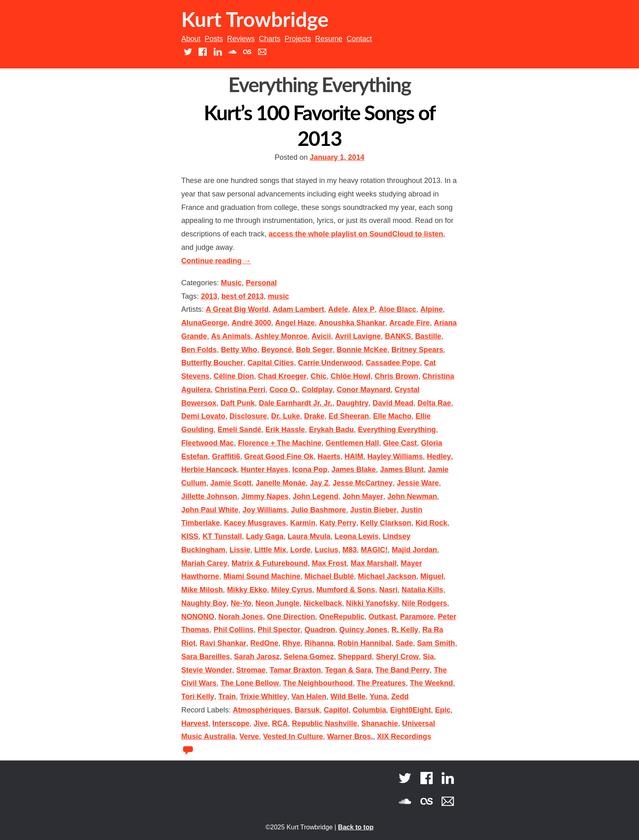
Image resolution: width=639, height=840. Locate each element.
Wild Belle (348, 697)
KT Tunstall (222, 536)
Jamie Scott (231, 483)
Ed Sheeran (349, 416)
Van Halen (309, 697)
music (279, 296)
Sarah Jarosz (257, 657)
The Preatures (381, 683)
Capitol (336, 710)
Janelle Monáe (281, 483)
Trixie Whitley (263, 697)
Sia (428, 657)
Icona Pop (310, 470)
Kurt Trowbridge (255, 19)
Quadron (320, 630)
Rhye (292, 643)
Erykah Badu (332, 430)
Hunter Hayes (265, 470)
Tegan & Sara (348, 670)
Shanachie (380, 723)
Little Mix (270, 550)
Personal (261, 283)
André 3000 (251, 323)
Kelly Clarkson (386, 523)
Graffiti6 (226, 456)
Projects (298, 39)
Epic (443, 710)
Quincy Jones (363, 630)
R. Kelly (405, 630)
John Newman (412, 496)
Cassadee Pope (393, 363)
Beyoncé (277, 350)
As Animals (231, 336)
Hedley (439, 456)
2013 (209, 296)
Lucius (327, 550)
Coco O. (284, 390)
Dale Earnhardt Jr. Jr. (296, 403)
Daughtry (353, 403)
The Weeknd (431, 683)
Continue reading (216, 261)
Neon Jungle (277, 603)
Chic (319, 376)
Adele (338, 309)
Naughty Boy (204, 603)
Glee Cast (400, 443)
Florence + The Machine (280, 443)
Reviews (241, 39)
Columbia (369, 710)
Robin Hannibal (365, 643)
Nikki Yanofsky (372, 603)
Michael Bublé (329, 576)
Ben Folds (199, 350)
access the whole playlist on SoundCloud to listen (356, 234)
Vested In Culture (293, 736)
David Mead (393, 403)
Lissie (240, 550)
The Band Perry (403, 670)
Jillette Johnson (209, 496)
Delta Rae (434, 403)
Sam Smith (436, 643)
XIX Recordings (404, 736)
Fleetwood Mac (208, 443)
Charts (270, 39)
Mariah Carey (205, 563)
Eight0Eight (411, 710)
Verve (249, 736)
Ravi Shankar (223, 643)
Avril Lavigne (358, 336)
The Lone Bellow (250, 683)
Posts (214, 39)
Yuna (378, 697)
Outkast (382, 617)
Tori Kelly (198, 697)
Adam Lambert (298, 309)
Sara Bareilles (206, 657)
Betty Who (239, 350)
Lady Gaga (265, 536)
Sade (404, 643)
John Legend (316, 496)
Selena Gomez (309, 657)
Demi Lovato (203, 416)
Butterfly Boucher (212, 363)
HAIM (354, 456)
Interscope (231, 723)
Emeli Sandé (240, 430)
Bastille (428, 336)
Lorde (301, 550)
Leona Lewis (356, 536)
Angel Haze (295, 323)
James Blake (354, 470)
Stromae (251, 670)
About (191, 39)
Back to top (356, 827)
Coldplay (317, 390)
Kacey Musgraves (255, 523)
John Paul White (210, 510)
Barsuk (307, 710)
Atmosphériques (262, 710)
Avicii (321, 336)
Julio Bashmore (319, 510)
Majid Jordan (415, 550)
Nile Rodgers (424, 603)
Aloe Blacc (398, 309)
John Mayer (363, 496)
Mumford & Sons (346, 590)
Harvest (195, 723)
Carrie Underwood (330, 363)
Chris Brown (397, 376)
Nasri (388, 590)
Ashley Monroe (281, 336)
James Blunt (402, 470)
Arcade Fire (410, 323)
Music (231, 283)
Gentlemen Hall (352, 443)
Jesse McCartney (363, 483)
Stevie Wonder (207, 670)
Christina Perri (240, 390)
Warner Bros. (350, 736)
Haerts (329, 456)
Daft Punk (238, 403)
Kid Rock (431, 523)
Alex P (364, 309)
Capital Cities (271, 363)
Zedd (400, 697)
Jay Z (319, 483)
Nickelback (323, 603)
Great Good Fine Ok (279, 456)
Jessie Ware (418, 483)
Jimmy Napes (265, 496)
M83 (350, 550)
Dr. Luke (286, 416)
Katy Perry (338, 523)
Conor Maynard (364, 390)
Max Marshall (374, 563)
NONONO (198, 617)
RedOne (264, 643)
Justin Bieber (374, 510)
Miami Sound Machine (262, 576)
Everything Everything (397, 430)
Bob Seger (314, 350)
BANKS (398, 336)
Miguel (432, 576)
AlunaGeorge (205, 323)
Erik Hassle (285, 430)
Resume (329, 39)
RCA (280, 723)
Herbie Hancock (209, 470)
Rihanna (319, 643)
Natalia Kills (422, 590)
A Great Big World (237, 309)
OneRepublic (342, 617)
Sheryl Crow (397, 657)
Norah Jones (241, 617)
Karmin (303, 523)
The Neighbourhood (318, 683)
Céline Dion (234, 376)
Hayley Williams (395, 456)
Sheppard (355, 657)
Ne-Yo (241, 603)
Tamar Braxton (295, 670)
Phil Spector (279, 630)
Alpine (432, 309)
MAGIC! (374, 550)
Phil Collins (234, 630)
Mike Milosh (202, 590)
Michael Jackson (387, 576)
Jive (261, 723)
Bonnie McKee (362, 350)
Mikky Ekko (247, 590)
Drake (314, 416)
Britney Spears (417, 350)
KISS (190, 536)
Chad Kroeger (282, 376)
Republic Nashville (325, 723)
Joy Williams (265, 510)
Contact (359, 39)
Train (227, 697)
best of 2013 (243, 296)
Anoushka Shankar (352, 323)
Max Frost (329, 563)
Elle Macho (392, 416)
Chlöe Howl (351, 376)
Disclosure (248, 416)
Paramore (417, 617)
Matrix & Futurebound (270, 563)
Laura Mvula (309, 536)
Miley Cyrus (292, 590)
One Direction (291, 617)
